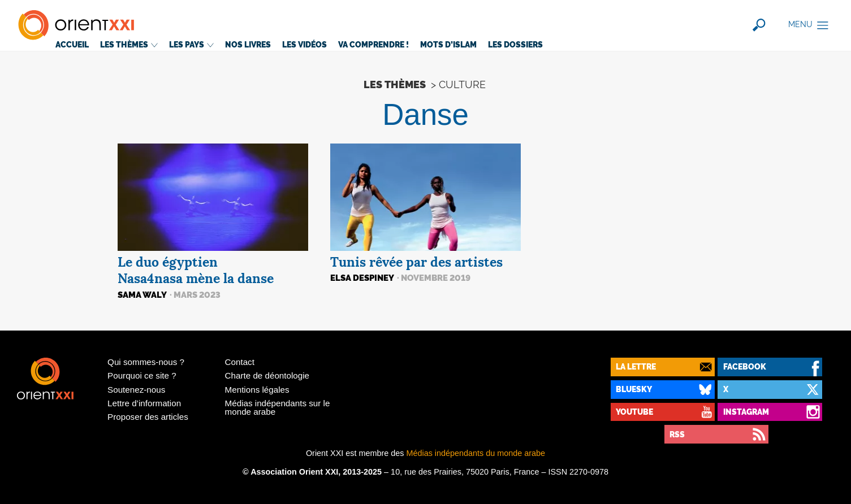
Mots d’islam (448, 44)
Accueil (72, 44)
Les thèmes (129, 44)
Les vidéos (304, 44)
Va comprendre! (373, 44)
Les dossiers (515, 44)
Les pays (191, 44)
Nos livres (248, 44)
